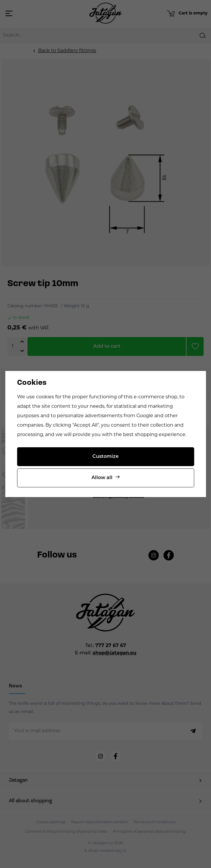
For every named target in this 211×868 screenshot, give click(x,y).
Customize (106, 457)
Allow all (102, 478)
